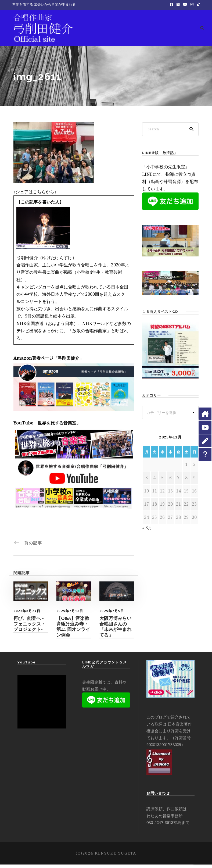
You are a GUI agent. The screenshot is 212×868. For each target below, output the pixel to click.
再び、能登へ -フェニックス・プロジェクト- (29, 628)
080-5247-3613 (160, 826)
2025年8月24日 (27, 614)
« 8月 (147, 531)
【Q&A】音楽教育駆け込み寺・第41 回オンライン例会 (73, 630)
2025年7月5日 (112, 614)
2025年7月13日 (70, 614)
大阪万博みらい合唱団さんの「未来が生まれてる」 (115, 630)
